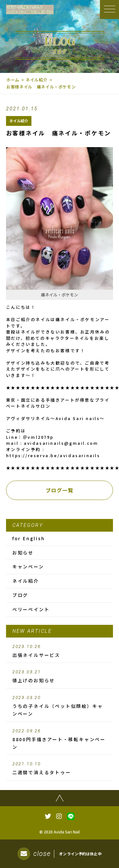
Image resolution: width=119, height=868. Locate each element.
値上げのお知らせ (60, 677)
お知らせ (23, 553)
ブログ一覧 (60, 490)
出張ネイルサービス (60, 651)
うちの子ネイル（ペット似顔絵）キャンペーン (60, 706)
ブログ (20, 595)
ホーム (13, 80)
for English (29, 538)
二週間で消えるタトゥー (60, 768)
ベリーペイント (31, 609)
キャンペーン (28, 567)
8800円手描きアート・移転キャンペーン (60, 739)
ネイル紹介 (36, 80)
